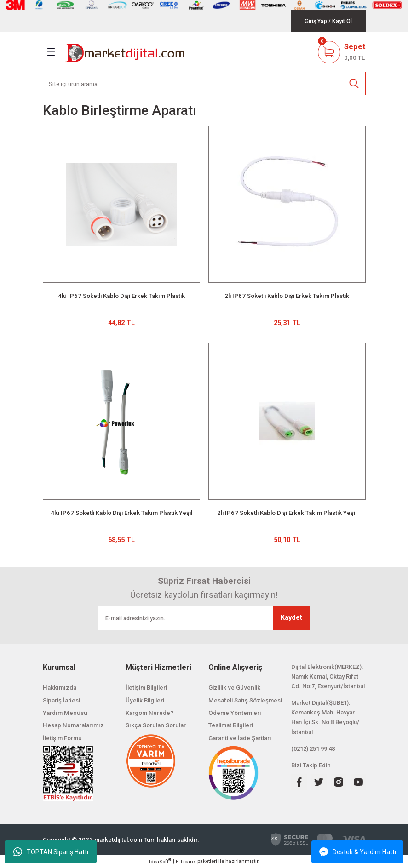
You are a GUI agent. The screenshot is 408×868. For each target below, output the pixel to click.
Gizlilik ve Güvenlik (234, 688)
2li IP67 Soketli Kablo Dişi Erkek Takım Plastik (287, 296)
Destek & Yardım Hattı (358, 852)
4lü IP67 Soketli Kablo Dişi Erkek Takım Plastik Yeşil (121, 513)
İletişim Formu (62, 738)
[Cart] (342, 52)
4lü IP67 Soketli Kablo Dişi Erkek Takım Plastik (121, 296)
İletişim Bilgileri (146, 688)
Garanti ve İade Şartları (240, 738)
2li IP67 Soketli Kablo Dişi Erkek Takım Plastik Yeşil (287, 513)
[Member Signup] (342, 21)
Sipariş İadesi (61, 700)
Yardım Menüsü (65, 713)
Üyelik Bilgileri (145, 700)
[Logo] (125, 52)
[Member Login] (316, 21)
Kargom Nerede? (150, 713)
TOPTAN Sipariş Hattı (51, 852)
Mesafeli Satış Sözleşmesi (245, 700)
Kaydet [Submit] (291, 618)
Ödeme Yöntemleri (235, 713)
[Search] (204, 83)
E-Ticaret (186, 862)
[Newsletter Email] (204, 618)
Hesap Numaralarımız (73, 725)
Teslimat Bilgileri (231, 725)
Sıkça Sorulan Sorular (156, 725)
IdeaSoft (160, 861)
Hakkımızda (60, 688)
